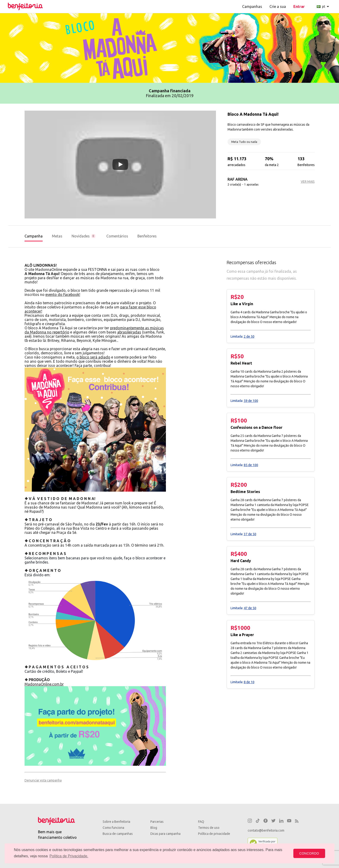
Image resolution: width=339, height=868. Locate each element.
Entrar (299, 6)
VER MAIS (308, 182)
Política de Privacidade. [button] (69, 856)
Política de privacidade (214, 834)
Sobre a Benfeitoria (116, 822)
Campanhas (252, 6)
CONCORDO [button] (309, 853)
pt (324, 6)
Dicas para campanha (165, 834)
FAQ (201, 822)
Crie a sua (278, 6)
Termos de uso (209, 828)
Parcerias (157, 822)
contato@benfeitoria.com (266, 830)
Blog (154, 828)
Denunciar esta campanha (43, 780)
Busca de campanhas (118, 834)
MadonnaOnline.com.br (44, 684)
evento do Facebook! (63, 295)
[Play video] (120, 164)
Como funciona (113, 828)
